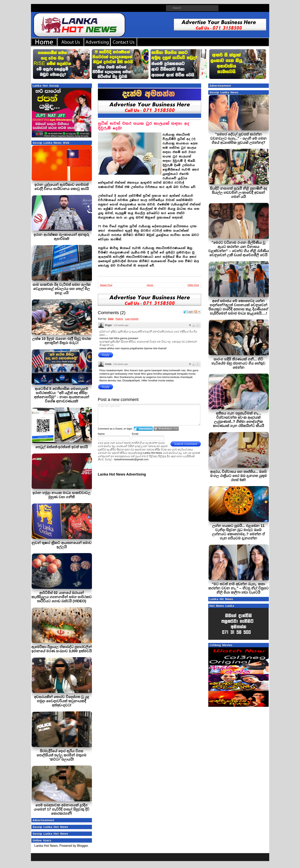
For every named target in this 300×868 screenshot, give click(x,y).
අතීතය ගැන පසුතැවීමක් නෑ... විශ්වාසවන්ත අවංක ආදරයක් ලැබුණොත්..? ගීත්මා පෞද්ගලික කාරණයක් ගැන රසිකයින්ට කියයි (238, 420)
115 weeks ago (121, 325)
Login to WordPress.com (166, 429)
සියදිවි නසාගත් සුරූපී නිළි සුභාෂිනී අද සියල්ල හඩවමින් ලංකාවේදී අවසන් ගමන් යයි (238, 193)
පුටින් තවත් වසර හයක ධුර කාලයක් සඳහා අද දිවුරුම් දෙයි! (144, 126)
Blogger (82, 846)
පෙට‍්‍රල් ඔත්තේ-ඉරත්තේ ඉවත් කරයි (62, 447)
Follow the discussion (198, 312)
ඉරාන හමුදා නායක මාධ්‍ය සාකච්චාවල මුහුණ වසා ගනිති (61, 495)
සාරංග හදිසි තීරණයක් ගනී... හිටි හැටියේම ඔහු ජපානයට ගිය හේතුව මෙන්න (238, 363)
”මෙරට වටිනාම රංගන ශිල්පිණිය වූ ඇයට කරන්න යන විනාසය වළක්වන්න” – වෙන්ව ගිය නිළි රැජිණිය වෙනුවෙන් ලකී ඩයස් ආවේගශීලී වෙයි (239, 249)
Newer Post (106, 285)
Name (101, 434)
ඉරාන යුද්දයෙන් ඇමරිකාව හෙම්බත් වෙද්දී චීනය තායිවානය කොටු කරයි (62, 187)
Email (135, 434)
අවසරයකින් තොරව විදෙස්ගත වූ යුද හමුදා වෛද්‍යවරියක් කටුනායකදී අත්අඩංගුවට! (61, 701)
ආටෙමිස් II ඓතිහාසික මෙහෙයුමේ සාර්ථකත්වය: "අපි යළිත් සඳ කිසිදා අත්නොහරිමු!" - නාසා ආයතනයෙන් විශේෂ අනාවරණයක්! (62, 395)
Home (150, 285)
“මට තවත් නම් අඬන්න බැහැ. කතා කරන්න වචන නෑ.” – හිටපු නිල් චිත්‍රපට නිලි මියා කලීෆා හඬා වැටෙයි (238, 588)
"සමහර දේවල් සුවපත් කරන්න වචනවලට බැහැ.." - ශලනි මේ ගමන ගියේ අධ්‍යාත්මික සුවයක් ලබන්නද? (238, 138)
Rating (119, 319)
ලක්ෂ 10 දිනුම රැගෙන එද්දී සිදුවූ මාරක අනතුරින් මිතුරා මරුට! (61, 341)
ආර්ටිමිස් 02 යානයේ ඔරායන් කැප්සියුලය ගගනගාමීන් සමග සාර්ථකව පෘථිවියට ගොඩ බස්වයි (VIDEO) (62, 597)
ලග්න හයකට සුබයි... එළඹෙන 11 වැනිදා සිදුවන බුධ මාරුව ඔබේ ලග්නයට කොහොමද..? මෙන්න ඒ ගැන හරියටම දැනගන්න (238, 532)
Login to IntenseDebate (143, 429)
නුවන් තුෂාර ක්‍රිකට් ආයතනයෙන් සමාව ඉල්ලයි (61, 545)
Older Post (193, 285)
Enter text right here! (149, 415)
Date (111, 319)
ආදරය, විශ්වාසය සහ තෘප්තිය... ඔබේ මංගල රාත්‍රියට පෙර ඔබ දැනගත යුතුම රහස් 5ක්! (238, 476)
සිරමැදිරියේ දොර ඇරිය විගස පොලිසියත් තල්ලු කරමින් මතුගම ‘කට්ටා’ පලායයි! (61, 755)
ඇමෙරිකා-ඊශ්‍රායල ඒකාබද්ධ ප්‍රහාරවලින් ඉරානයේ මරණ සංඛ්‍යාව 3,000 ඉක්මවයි (62, 649)
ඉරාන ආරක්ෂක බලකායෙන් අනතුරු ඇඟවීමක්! (61, 237)
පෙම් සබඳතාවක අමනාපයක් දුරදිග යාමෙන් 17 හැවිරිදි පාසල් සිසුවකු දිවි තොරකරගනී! (61, 809)
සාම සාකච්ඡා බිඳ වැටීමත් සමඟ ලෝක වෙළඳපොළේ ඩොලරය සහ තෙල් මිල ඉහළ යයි (62, 289)
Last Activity (132, 319)
